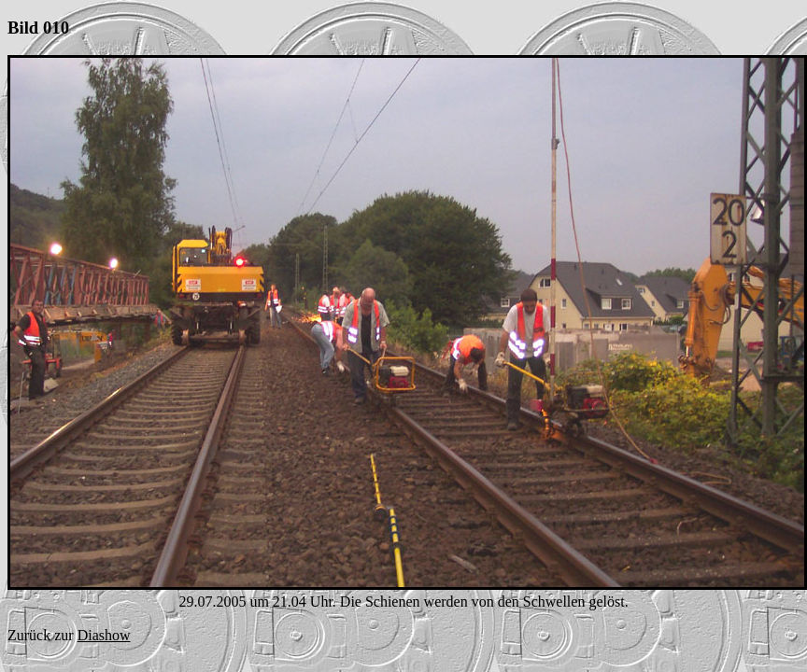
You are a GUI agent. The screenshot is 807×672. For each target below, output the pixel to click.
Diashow (104, 635)
